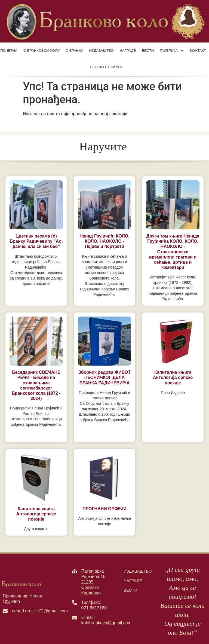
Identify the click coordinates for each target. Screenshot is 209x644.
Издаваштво (101, 51)
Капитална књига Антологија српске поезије (173, 377)
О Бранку (74, 51)
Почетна (9, 51)
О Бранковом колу (42, 51)
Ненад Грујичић (106, 67)
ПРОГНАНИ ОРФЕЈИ (104, 509)
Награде (128, 51)
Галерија (172, 51)
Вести (148, 51)
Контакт (198, 51)
